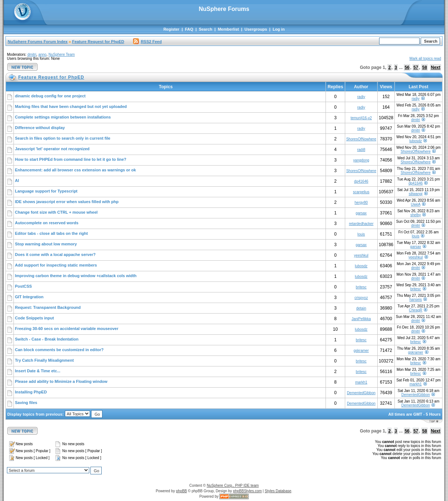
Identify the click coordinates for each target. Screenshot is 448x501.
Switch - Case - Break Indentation (47, 339)
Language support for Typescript (46, 191)
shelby (416, 215)
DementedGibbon (361, 393)
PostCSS (23, 286)
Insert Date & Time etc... (38, 371)
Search (205, 29)
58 (424, 67)
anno (42, 55)
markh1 (361, 382)
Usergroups (256, 29)
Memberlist (228, 29)
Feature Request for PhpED (98, 42)
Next (436, 67)
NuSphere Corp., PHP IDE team (233, 486)
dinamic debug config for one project (50, 96)
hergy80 (361, 203)
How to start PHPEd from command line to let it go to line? (71, 159)
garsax (361, 213)
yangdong (361, 160)
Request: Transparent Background (48, 307)
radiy (361, 97)
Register (171, 29)
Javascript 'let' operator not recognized (52, 149)
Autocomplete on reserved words (47, 223)
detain (361, 308)
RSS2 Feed (147, 42)
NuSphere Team (62, 55)
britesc (361, 287)
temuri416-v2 (361, 118)
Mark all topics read (425, 59)
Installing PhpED (31, 392)
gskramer (361, 351)
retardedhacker (361, 224)
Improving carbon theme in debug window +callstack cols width (76, 276)
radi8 (361, 150)
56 (407, 67)
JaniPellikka (361, 319)
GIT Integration (29, 297)
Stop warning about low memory (46, 244)
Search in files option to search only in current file (63, 138)
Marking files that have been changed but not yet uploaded (71, 106)
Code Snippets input (34, 318)
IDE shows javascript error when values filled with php (67, 202)
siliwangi (416, 194)
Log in (279, 29)
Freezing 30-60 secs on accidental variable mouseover (67, 329)
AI (17, 180)
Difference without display (40, 128)
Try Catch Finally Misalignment (44, 360)
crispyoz (361, 298)
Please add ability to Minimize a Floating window (61, 381)
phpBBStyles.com (247, 491)
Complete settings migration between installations (63, 117)
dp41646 (361, 181)
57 (416, 67)
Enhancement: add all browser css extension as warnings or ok (75, 170)
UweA (416, 204)
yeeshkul (361, 255)
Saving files (26, 403)
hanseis (416, 300)
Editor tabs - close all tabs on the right (51, 233)
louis (361, 234)
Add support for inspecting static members (56, 265)
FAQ (189, 29)
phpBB (182, 491)
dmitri (32, 55)
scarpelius (361, 192)
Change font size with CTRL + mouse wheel (56, 212)
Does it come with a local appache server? (55, 255)
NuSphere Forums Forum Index (38, 42)
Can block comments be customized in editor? (59, 350)
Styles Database (278, 491)
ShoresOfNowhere (361, 139)
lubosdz (416, 141)
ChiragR (416, 310)
